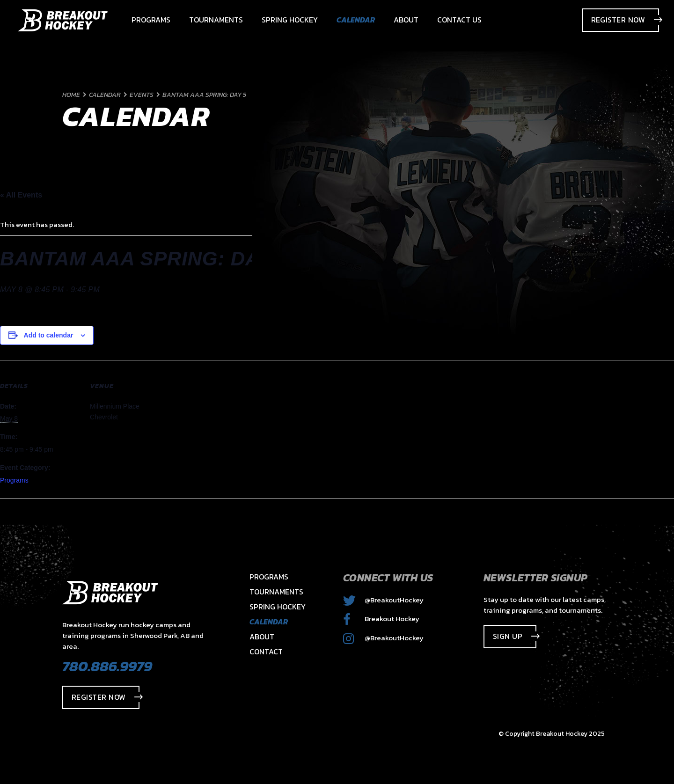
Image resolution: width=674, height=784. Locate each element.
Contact (266, 652)
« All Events (21, 195)
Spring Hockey (278, 607)
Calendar (269, 622)
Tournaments (276, 592)
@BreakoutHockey (383, 600)
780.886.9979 (107, 666)
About (262, 637)
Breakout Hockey (381, 619)
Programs (14, 480)
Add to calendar (49, 335)
